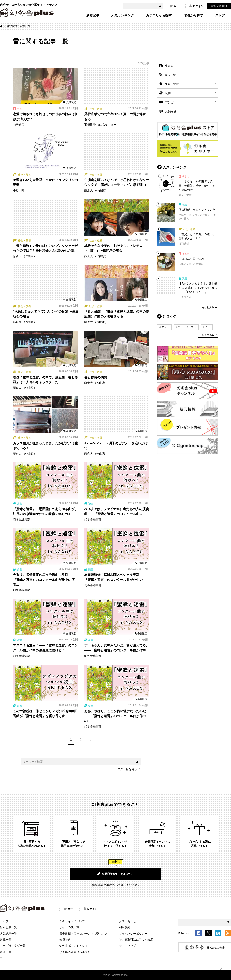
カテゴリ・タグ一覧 (13, 946)
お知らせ (171, 111)
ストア (220, 15)
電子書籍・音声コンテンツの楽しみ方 (83, 934)
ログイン (196, 6)
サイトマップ (127, 946)
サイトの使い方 (69, 927)
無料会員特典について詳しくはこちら (116, 885)
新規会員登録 (219, 6)
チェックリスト (187, 327)
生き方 (169, 66)
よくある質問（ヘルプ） (75, 952)
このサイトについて (72, 921)
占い (208, 327)
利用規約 (125, 927)
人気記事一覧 (9, 934)
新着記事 (93, 15)
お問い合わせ (127, 921)
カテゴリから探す (159, 15)
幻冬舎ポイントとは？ (74, 946)
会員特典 (65, 940)
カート (175, 6)
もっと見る (208, 307)
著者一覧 (6, 952)
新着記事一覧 (9, 927)
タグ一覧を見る (127, 769)
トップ (4, 921)
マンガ (169, 102)
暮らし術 (170, 75)
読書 (168, 93)
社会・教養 (172, 84)
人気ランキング (123, 15)
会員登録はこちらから (115, 874)
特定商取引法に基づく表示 (136, 940)
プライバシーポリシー (133, 934)
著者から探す (194, 15)
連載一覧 (6, 940)
